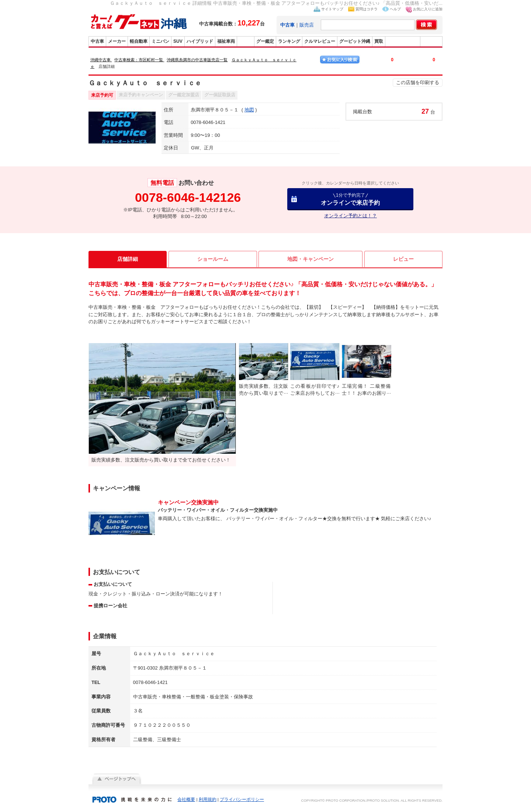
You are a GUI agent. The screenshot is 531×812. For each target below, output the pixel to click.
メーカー (117, 41)
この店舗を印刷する (418, 82)
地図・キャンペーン (310, 259)
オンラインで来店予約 (350, 199)
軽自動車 (139, 41)
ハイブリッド (200, 41)
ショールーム (213, 259)
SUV (178, 41)
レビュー (403, 259)
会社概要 (186, 799)
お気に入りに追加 (428, 9)
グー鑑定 (265, 41)
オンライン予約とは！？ (350, 216)
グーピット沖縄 (355, 41)
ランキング (289, 41)
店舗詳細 (128, 259)
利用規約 (208, 799)
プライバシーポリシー (242, 799)
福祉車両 (226, 41)
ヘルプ (395, 9)
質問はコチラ (367, 9)
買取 (379, 41)
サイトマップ (332, 9)
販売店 (307, 25)
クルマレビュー (320, 41)
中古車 (97, 41)
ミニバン (160, 41)
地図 (249, 110)
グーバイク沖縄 (403, 41)
